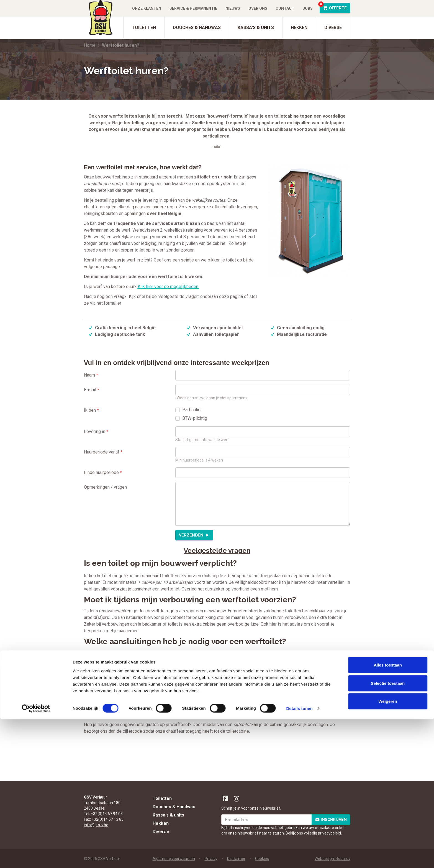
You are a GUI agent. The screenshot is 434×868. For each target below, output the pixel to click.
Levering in (96, 432)
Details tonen (299, 857)
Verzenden (192, 535)
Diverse (333, 28)
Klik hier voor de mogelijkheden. (168, 287)
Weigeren (388, 850)
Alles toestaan (388, 814)
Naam (91, 375)
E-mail (92, 390)
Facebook (226, 799)
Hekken (299, 28)
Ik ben (91, 410)
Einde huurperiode (103, 472)
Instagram (237, 799)
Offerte (333, 7)
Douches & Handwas (197, 28)
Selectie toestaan (388, 832)
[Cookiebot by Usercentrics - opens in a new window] (36, 857)
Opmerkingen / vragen (105, 487)
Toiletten (144, 28)
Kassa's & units (256, 28)
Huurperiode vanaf (103, 452)
